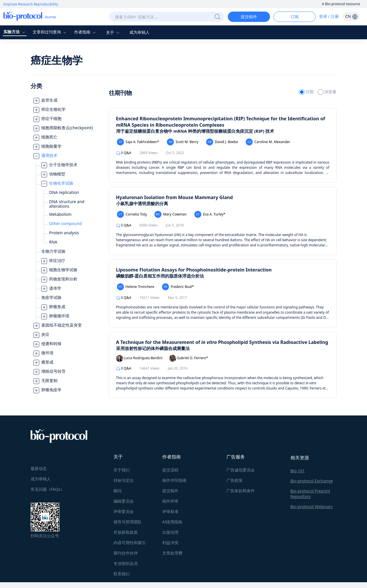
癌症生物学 (57, 60)
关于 (113, 32)
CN (351, 16)
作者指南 (86, 32)
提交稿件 (249, 17)
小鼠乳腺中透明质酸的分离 (142, 203)
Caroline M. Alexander (268, 142)
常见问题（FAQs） (47, 488)
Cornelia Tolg (132, 214)
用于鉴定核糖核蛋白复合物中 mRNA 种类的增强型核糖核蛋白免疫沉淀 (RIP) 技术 (195, 131)
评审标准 (170, 511)
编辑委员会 (124, 500)
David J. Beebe (222, 142)
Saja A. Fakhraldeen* (138, 142)
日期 (307, 92)
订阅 (295, 17)
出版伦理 (170, 531)
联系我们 (122, 573)
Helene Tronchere (136, 287)
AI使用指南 (172, 521)
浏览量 (327, 92)
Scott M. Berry (183, 142)
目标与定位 (124, 479)
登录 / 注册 (329, 16)
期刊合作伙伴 (126, 552)
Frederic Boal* (178, 287)
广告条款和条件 (241, 490)
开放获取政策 (126, 531)
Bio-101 (298, 470)
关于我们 (122, 469)
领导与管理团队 (128, 521)
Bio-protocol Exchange (312, 480)
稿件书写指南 (174, 479)
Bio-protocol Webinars (312, 506)
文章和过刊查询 (50, 32)
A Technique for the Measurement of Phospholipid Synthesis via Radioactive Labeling (222, 342)
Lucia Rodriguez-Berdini (139, 358)
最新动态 (39, 468)
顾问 (118, 490)
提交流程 (170, 469)
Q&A (124, 153)
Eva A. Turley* (210, 214)
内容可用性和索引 (130, 542)
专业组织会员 (126, 562)
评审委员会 (124, 511)
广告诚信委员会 (241, 469)
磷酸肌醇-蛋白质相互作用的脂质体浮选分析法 (160, 276)
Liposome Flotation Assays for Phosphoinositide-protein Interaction (194, 270)
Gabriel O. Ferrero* (189, 358)
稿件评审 (170, 500)
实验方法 (15, 32)
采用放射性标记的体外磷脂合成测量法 (153, 348)
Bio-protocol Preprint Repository (310, 493)
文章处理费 (172, 552)
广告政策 (234, 479)
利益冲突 (170, 542)
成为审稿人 (139, 32)
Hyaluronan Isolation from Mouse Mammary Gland (175, 197)
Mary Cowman (171, 214)
